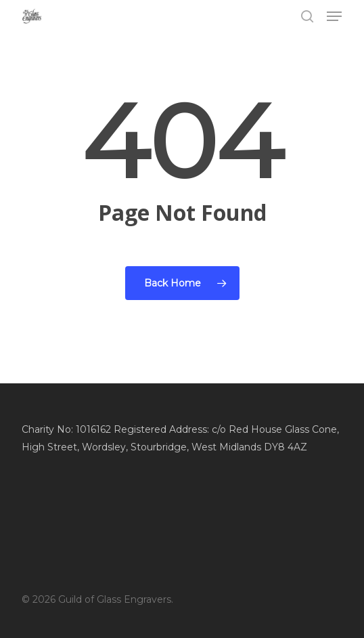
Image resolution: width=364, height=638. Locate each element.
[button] (334, 16)
